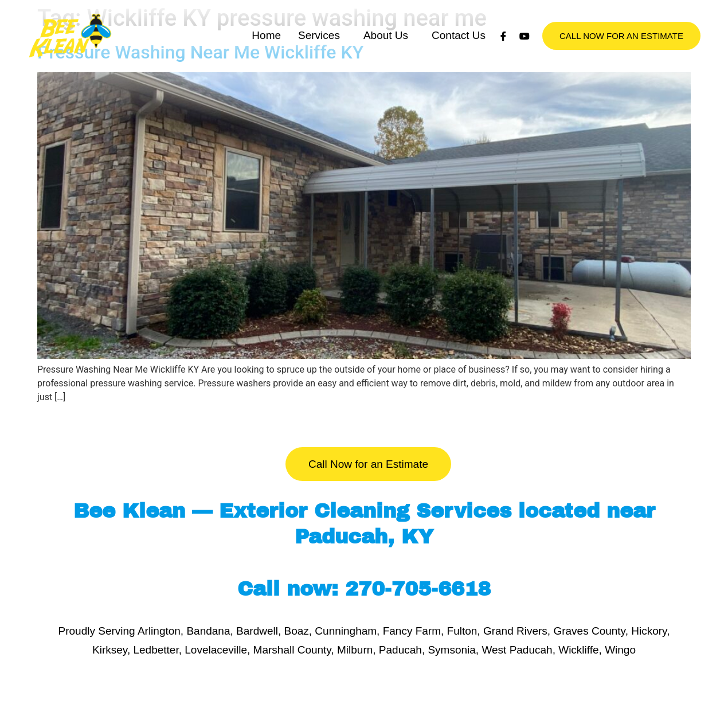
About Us (386, 47)
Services (319, 47)
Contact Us (459, 47)
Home (266, 47)
